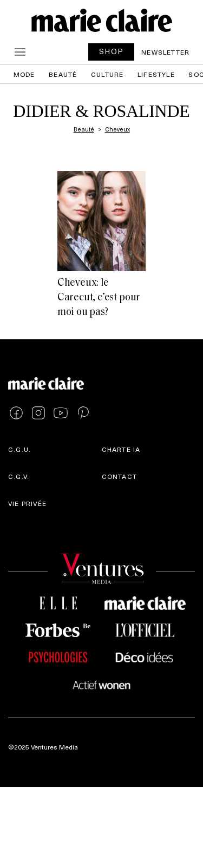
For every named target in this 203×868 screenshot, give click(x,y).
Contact (119, 476)
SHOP (112, 51)
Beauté (63, 74)
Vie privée (27, 503)
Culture (107, 74)
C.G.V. (19, 476)
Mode (24, 74)
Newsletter (165, 52)
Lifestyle (156, 74)
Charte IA (121, 449)
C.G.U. (19, 449)
